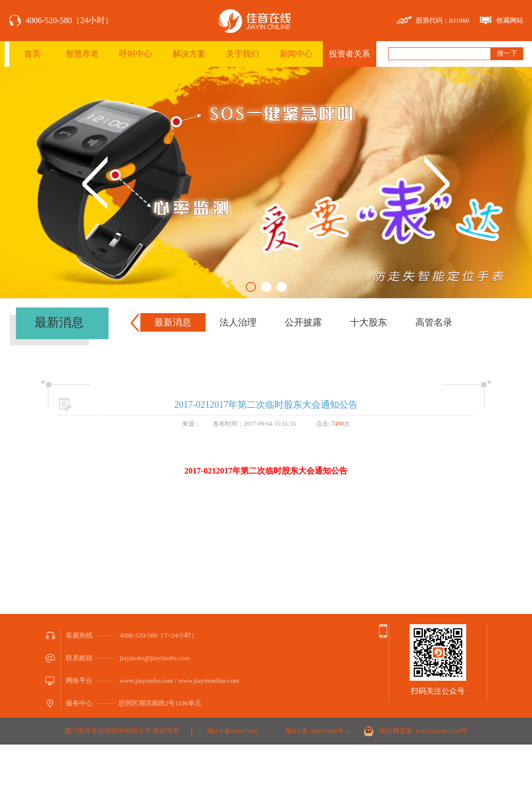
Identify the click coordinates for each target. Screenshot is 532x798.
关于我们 (243, 54)
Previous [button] (95, 183)
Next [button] (437, 183)
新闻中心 (296, 54)
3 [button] (282, 287)
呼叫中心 (136, 54)
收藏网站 (510, 20)
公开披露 (303, 322)
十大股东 (369, 322)
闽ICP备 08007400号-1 (317, 731)
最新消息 (173, 322)
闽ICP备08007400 (232, 731)
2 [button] (266, 287)
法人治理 (238, 322)
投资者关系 (350, 54)
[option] (266, 183)
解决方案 (189, 54)
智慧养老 (82, 54)
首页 (32, 54)
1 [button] (251, 287)
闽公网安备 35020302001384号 (424, 731)
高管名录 (434, 322)
